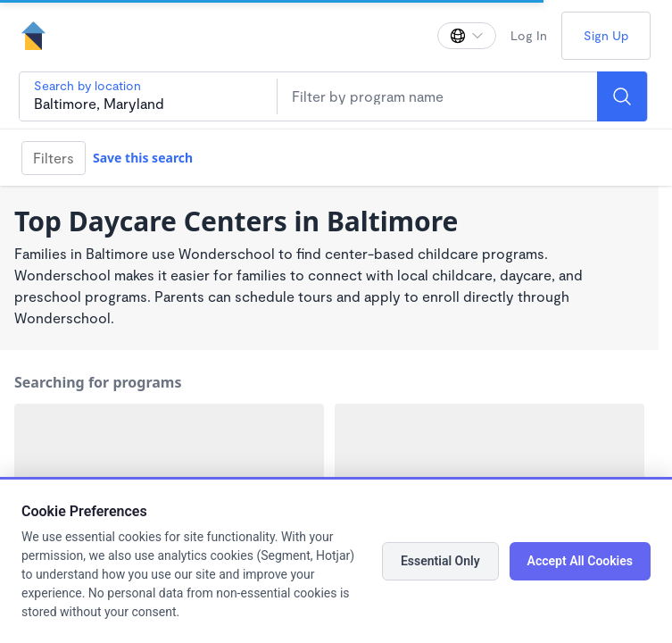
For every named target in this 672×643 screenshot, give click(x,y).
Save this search (143, 158)
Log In (529, 35)
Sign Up (606, 35)
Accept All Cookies (580, 561)
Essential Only (440, 561)
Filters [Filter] (54, 158)
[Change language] (467, 36)
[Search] (622, 96)
